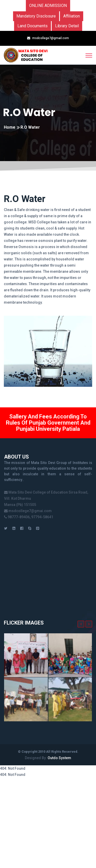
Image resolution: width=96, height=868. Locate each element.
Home (10, 127)
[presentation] (81, 624)
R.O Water (29, 112)
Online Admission (48, 6)
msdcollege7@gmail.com (51, 38)
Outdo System (59, 758)
